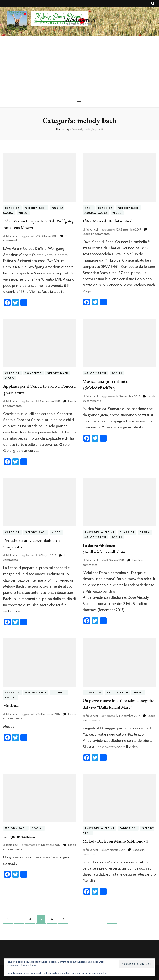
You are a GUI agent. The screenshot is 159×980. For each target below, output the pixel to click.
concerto (33, 373)
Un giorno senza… (19, 836)
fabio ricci (12, 236)
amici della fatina (99, 532)
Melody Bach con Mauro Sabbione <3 (116, 841)
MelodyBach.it (79, 19)
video (23, 213)
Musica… (11, 705)
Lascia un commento (96, 234)
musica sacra (96, 213)
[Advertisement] (79, 67)
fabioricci (128, 828)
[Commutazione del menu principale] (80, 103)
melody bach (36, 208)
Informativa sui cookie (94, 973)
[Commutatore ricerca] (153, 4)
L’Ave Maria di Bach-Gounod (108, 221)
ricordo (59, 693)
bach (89, 208)
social (117, 373)
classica (12, 208)
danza (145, 532)
